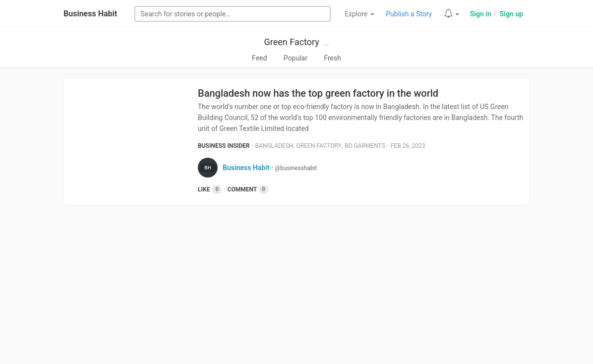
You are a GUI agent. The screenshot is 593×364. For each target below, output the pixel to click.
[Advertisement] (296, 285)
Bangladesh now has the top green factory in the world (318, 93)
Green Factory (292, 42)
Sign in (481, 14)
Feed (259, 58)
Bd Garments (365, 146)
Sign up (511, 14)
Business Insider (224, 146)
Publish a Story (409, 14)
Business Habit (90, 14)
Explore (359, 14)
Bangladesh (274, 146)
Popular (296, 58)
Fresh (332, 58)
